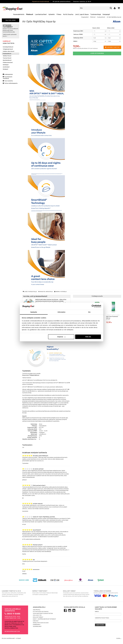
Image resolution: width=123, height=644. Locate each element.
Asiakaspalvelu (8, 74)
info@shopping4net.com (12, 632)
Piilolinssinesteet (8, 63)
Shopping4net (85, 17)
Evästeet (36, 621)
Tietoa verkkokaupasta (10, 83)
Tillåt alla (88, 337)
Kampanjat (106, 15)
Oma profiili (37, 610)
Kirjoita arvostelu (46, 292)
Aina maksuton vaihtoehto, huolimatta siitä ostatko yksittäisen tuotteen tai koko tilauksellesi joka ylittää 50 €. (16, 594)
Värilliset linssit (7, 56)
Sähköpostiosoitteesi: (102, 618)
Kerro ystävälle (60, 292)
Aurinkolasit (6, 67)
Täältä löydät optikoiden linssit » (10, 35)
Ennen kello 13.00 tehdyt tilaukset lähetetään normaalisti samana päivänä (46, 593)
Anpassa (61, 337)
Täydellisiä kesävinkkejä (41, 2)
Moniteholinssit (7, 60)
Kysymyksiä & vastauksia (8, 78)
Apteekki (52, 15)
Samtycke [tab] (34, 312)
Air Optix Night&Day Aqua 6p (114, 17)
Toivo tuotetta (8, 81)
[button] (119, 8)
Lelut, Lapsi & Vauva (82, 15)
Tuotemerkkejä (96, 15)
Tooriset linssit (7, 58)
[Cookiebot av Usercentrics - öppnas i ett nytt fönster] (93, 306)
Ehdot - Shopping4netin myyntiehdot (44, 619)
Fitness (59, 15)
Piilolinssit (30, 15)
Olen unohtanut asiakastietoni (43, 614)
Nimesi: (97, 612)
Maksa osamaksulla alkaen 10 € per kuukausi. (85, 48)
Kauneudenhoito (19, 15)
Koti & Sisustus (68, 15)
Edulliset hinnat (38, 617)
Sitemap (18, 639)
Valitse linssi (11, 20)
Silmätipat (6, 65)
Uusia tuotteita (9, 43)
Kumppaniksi (37, 625)
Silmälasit (5, 69)
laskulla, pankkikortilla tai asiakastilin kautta (107, 593)
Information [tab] (62, 312)
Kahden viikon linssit (9, 51)
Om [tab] (89, 312)
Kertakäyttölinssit (8, 47)
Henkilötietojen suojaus (41, 623)
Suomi (119, 639)
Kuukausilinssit (101, 17)
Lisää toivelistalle (30, 292)
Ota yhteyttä (37, 615)
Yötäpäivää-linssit (8, 49)
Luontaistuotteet (41, 15)
